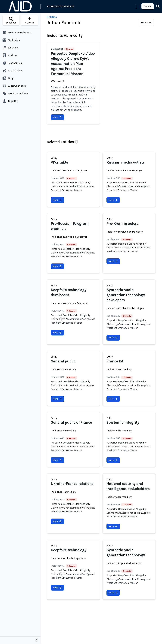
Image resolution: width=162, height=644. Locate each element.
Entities (52, 17)
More (57, 117)
